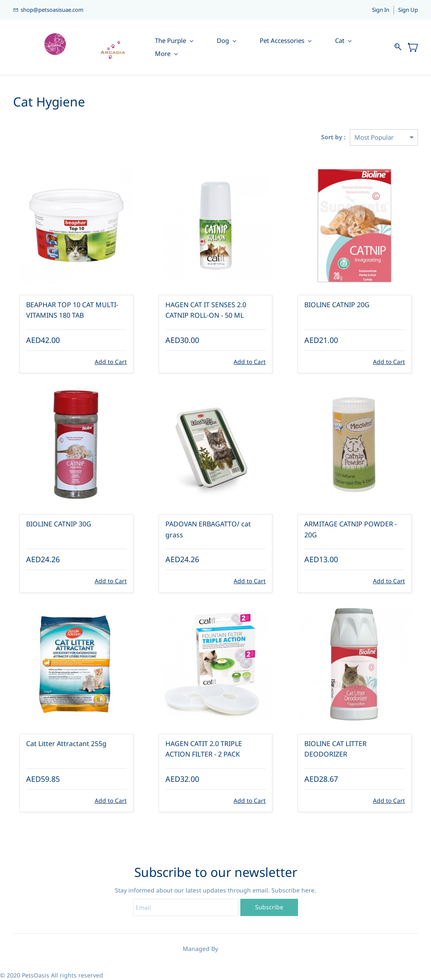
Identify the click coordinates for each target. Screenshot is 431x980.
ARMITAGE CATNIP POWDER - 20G (351, 529)
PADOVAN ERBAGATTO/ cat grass (208, 529)
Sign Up (408, 10)
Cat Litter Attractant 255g (66, 744)
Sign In (381, 10)
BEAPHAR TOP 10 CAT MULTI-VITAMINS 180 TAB (72, 310)
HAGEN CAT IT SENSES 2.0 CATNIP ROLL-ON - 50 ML (206, 310)
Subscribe (269, 907)
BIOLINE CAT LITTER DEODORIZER (335, 749)
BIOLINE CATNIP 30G (59, 524)
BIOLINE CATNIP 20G (337, 305)
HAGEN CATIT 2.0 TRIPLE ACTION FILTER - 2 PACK (204, 749)
